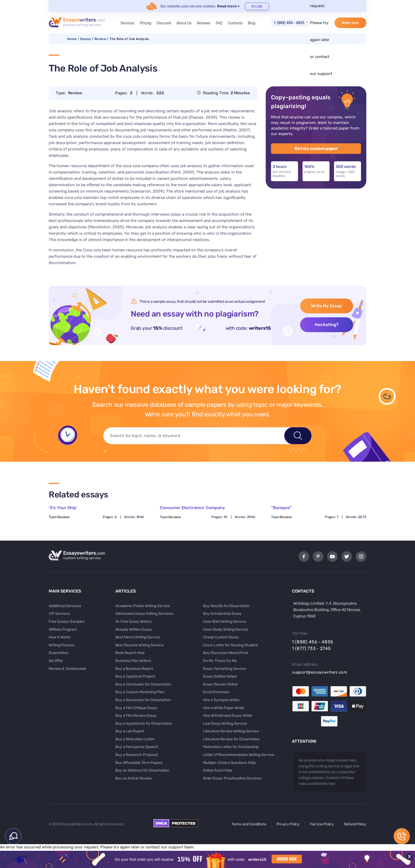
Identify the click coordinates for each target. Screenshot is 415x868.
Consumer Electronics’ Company (192, 508)
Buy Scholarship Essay (222, 614)
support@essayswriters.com (319, 672)
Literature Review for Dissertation (231, 739)
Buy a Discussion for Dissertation (143, 700)
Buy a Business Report (134, 669)
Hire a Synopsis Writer (221, 700)
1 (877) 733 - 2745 (311, 648)
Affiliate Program (63, 629)
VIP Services (59, 614)
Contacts (235, 23)
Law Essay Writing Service (225, 724)
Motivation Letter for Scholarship (231, 747)
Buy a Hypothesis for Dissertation (144, 724)
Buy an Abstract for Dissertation (142, 770)
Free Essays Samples (67, 622)
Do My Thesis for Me (220, 661)
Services (127, 23)
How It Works (60, 637)
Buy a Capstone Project (135, 676)
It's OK (257, 6)
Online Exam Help (218, 770)
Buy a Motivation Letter (135, 739)
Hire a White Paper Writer (224, 708)
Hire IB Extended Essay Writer (228, 716)
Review (100, 39)
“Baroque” (281, 508)
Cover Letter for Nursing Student (230, 645)
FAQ (219, 23)
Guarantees (59, 653)
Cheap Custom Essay (221, 637)
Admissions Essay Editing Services (144, 614)
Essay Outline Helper (220, 676)
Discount (164, 23)
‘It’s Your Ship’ (63, 508)
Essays (86, 39)
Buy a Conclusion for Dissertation (143, 684)
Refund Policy (355, 824)
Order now (350, 23)
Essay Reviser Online (220, 684)
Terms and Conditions (249, 824)
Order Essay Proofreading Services (232, 778)
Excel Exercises (216, 692)
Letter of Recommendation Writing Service (239, 755)
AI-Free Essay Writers (134, 622)
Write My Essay (327, 306)
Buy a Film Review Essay (136, 716)
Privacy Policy (288, 824)
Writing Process (62, 645)
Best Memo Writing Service (138, 637)
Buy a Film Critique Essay (136, 708)
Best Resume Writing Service (139, 645)
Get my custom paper (316, 148)
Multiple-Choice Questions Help (229, 763)
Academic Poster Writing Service (143, 606)
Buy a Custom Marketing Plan (140, 692)
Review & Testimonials (67, 669)
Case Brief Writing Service (225, 622)
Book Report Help (130, 653)
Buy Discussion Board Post (225, 653)
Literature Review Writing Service (231, 731)
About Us (184, 23)
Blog (252, 23)
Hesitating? (327, 325)
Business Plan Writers (133, 661)
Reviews (204, 23)
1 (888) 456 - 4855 (289, 23)
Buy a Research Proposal (137, 755)
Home (72, 39)
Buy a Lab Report (130, 731)
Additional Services (65, 606)
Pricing (145, 23)
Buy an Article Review (134, 778)
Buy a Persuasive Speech (137, 747)
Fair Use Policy (322, 824)
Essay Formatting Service (225, 669)
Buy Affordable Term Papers (139, 763)
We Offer (56, 661)
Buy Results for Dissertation (226, 606)
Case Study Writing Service (226, 629)
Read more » (228, 6)
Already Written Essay (134, 629)
